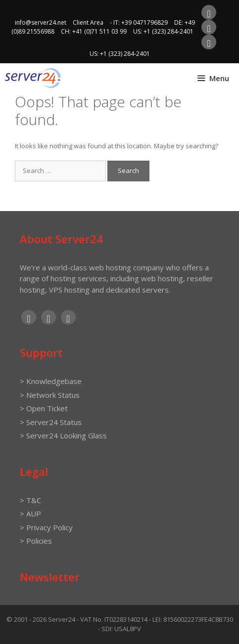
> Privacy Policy (46, 527)
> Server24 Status (51, 422)
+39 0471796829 (144, 22)
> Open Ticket (44, 408)
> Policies (36, 541)
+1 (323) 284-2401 (168, 31)
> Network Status (50, 395)
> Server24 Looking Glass (63, 435)
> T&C (30, 500)
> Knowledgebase (51, 381)
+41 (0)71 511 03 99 (99, 31)
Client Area (88, 22)
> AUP (30, 514)
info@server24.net (41, 22)
